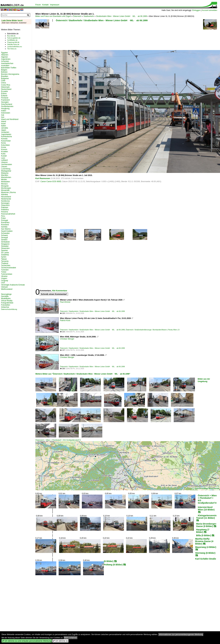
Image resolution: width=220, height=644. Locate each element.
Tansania (5, 261)
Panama (5, 212)
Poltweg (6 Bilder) (113, 565)
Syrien (4, 257)
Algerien (4, 57)
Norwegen (5, 203)
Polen (3, 218)
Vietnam (4, 287)
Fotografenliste (7, 303)
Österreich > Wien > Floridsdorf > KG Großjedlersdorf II (58, 440)
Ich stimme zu (60, 641)
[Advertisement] (114, 37)
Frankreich (5, 100)
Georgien (5, 102)
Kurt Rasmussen (43, 178)
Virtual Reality (7, 301)
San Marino (6, 229)
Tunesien (5, 270)
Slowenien (5, 248)
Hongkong (5, 109)
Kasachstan (6, 141)
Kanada (4, 139)
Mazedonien (6, 177)
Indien (4, 111)
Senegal (4, 238)
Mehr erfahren (71, 638)
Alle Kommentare (59, 291)
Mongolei (5, 186)
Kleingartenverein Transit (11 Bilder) (206, 517)
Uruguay (5, 281)
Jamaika (5, 128)
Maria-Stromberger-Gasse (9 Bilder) (206, 525)
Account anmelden (209, 10)
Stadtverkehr (89, 16)
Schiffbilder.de (12, 40)
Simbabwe (5, 242)
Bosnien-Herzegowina (10, 74)
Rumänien (5, 222)
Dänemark (5, 87)
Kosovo (4, 149)
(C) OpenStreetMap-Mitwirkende (205, 488)
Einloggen (196, 10)
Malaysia (5, 173)
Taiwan (4, 259)
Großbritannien (7, 106)
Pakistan (5, 207)
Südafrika (5, 255)
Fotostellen (6, 305)
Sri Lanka (5, 253)
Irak (3, 115)
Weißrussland (7, 289)
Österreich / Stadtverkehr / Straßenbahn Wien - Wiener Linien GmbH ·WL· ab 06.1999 (102, 20)
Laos (3, 158)
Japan (4, 130)
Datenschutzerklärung (9, 309)
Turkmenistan (7, 274)
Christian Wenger (67, 339)
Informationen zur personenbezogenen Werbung (181, 634)
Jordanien (5, 132)
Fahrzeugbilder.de (14, 38)
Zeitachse (5, 307)
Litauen (4, 167)
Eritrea (4, 94)
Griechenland (7, 104)
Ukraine (4, 276)
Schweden (5, 233)
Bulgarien (5, 78)
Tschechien (6, 265)
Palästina (5, 210)
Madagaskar (6, 171)
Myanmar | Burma (8, 192)
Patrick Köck (65, 320)
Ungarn (4, 278)
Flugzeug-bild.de (13, 42)
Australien (5, 66)
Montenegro (6, 188)
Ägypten (4, 53)
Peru (3, 216)
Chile (3, 81)
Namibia (4, 195)
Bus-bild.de (11, 36)
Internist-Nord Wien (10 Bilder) (206, 508)
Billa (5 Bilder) (204, 535)
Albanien (5, 55)
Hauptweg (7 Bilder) (203, 531)
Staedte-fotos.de (13, 44)
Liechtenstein (7, 164)
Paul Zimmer (65, 302)
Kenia (3, 143)
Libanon (4, 162)
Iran (3, 117)
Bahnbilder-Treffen (9, 68)
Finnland (5, 98)
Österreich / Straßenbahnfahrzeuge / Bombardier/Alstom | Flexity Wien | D (153, 330)
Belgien (4, 70)
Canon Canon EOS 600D (51, 181)
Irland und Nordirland (10, 119)
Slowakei (5, 246)
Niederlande (6, 199)
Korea (4, 147)
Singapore (5, 244)
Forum (38, 5)
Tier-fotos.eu (12, 49)
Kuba (3, 154)
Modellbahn (6, 299)
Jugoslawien (6, 134)
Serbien (4, 240)
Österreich (77, 16)
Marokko (5, 175)
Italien (4, 126)
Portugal (5, 220)
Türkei (4, 272)
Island (4, 121)
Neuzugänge (6, 294)
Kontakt (45, 5)
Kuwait (4, 156)
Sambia (4, 227)
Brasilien (5, 76)
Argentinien (6, 59)
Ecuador (5, 91)
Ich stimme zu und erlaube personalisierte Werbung (27, 641)
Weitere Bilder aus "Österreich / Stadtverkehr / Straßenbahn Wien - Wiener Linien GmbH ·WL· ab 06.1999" (83, 374)
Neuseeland (6, 197)
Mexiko (4, 180)
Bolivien (4, 72)
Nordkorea (5, 201)
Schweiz (5, 235)
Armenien (5, 61)
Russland (5, 225)
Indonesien (6, 113)
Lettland (4, 160)
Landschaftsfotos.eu (15, 47)
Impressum (55, 5)
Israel (3, 124)
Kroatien (5, 152)
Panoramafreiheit (8, 214)
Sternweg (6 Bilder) (205, 553)
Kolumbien (5, 145)
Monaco (4, 184)
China (3, 83)
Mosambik (5, 190)
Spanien (4, 250)
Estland (4, 96)
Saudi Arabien (7, 231)
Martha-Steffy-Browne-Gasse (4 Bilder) (204, 541)
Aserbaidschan (7, 63)
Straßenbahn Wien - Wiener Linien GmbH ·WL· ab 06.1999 (121, 16)
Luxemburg (6, 169)
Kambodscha (6, 137)
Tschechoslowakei (9, 268)
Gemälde (5, 296)
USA (3, 283)
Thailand (5, 263)
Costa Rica (6, 85)
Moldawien (5, 182)
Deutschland (6, 89)
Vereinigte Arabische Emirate (13, 285)
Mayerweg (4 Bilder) (206, 547)
